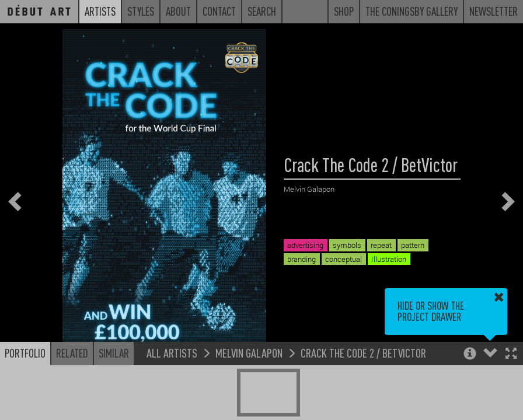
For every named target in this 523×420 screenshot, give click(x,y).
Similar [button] (114, 353)
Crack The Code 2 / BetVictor (363, 353)
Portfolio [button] (25, 353)
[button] (511, 354)
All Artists (172, 353)
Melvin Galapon (249, 353)
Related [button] (72, 353)
